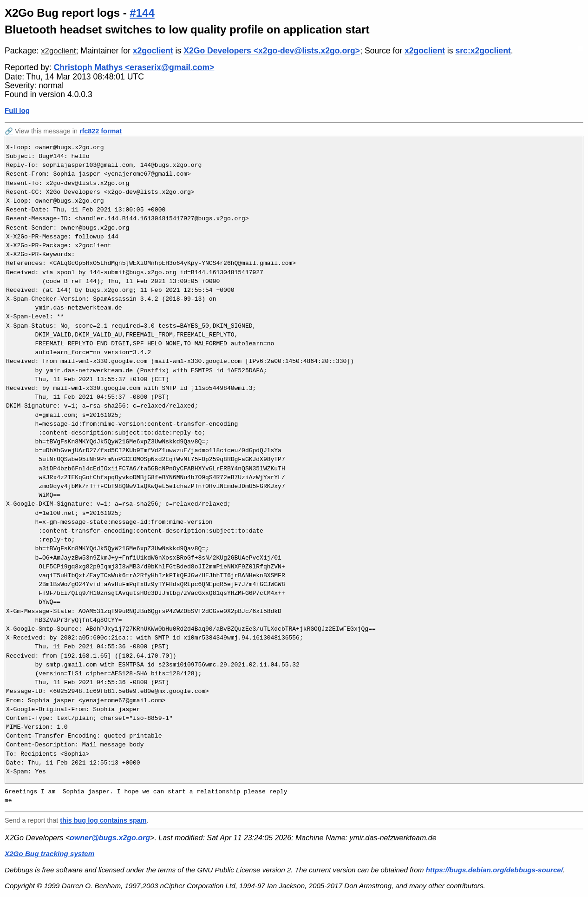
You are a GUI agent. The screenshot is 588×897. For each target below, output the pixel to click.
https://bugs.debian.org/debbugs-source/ (494, 870)
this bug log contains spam (103, 820)
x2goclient (58, 51)
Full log (17, 110)
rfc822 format (101, 131)
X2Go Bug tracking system (49, 854)
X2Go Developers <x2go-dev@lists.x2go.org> (272, 51)
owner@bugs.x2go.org (110, 838)
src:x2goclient (483, 51)
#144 (142, 13)
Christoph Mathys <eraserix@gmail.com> (134, 67)
